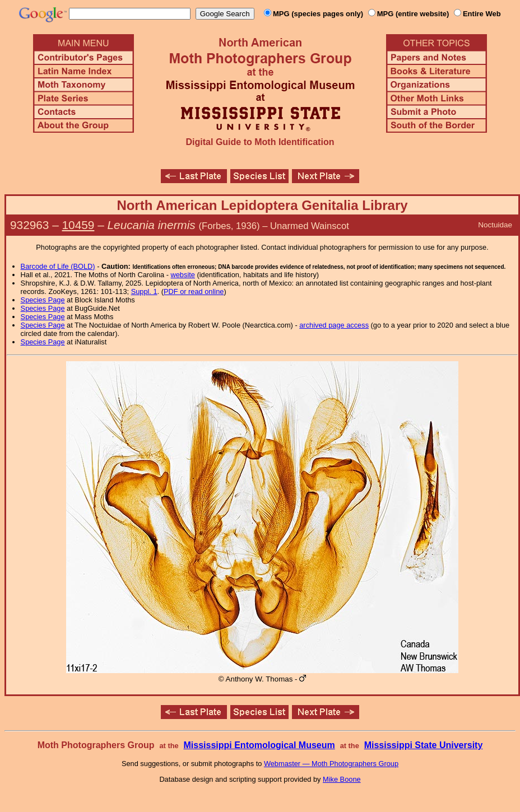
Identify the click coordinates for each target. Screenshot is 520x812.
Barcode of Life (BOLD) (58, 266)
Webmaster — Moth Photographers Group (331, 764)
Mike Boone (342, 779)
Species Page (43, 300)
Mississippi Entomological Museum (259, 745)
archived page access (334, 325)
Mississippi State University (424, 745)
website (183, 275)
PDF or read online (194, 291)
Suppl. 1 (144, 291)
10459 (78, 225)
